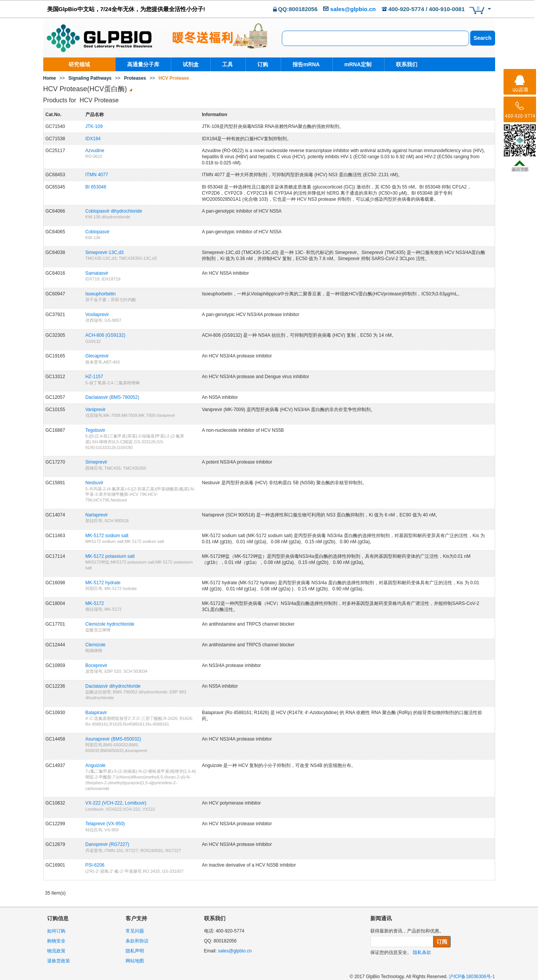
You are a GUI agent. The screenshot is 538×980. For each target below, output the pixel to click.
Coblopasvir (97, 232)
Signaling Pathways (90, 78)
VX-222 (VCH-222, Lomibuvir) (116, 803)
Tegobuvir (95, 430)
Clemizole (96, 645)
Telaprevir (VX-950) (105, 824)
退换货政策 (59, 961)
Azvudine (95, 151)
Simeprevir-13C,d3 (105, 252)
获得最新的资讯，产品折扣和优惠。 (407, 931)
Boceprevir (96, 665)
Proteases (135, 78)
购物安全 (56, 941)
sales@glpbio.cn (353, 9)
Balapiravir (96, 713)
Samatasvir (97, 273)
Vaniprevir (96, 410)
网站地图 (135, 961)
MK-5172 (95, 603)
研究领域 (79, 64)
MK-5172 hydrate (103, 583)
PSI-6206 (95, 865)
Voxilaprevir (97, 315)
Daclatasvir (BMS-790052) (112, 397)
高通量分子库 (143, 64)
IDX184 (93, 139)
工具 (227, 64)
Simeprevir (96, 462)
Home (50, 78)
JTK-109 (94, 126)
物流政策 (56, 951)
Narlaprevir (97, 515)
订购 (262, 64)
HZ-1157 (94, 377)
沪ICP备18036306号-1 (472, 977)
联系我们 (402, 64)
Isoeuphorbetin (101, 294)
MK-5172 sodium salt (107, 536)
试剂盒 (191, 64)
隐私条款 (422, 952)
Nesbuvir (94, 483)
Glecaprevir (97, 356)
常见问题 (135, 931)
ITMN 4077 (97, 175)
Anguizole (96, 765)
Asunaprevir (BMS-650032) (113, 739)
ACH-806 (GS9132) (105, 335)
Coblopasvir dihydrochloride (114, 211)
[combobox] (375, 38)
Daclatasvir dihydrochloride (113, 686)
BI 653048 (96, 187)
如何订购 (56, 931)
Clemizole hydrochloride (110, 624)
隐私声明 (135, 951)
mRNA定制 (354, 64)
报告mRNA (304, 64)
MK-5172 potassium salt (110, 556)
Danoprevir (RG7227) (107, 844)
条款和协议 (137, 941)
